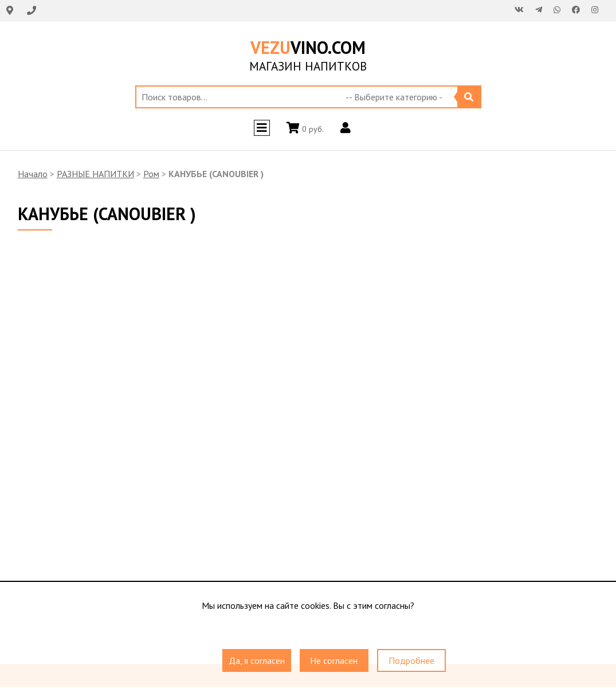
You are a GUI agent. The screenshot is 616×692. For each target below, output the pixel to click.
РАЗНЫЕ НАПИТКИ (95, 174)
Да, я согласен (257, 660)
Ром (151, 174)
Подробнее (411, 660)
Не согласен (334, 660)
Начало (33, 174)
